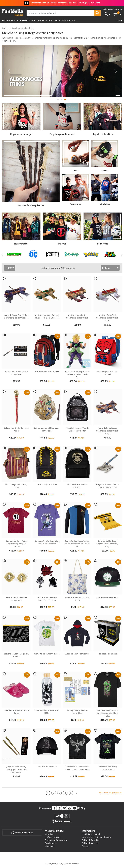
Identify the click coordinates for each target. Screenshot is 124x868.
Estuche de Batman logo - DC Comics (16, 655)
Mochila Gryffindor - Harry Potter (16, 486)
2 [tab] (62, 101)
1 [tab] (58, 101)
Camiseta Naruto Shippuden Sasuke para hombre (47, 542)
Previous (9, 71)
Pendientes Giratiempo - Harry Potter (16, 599)
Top (118, 20)
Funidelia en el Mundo (91, 834)
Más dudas (50, 846)
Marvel (62, 244)
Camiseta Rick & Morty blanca (47, 654)
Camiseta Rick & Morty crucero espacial (108, 768)
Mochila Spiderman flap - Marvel (108, 373)
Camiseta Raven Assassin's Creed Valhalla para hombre (77, 768)
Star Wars (103, 244)
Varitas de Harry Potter (31, 205)
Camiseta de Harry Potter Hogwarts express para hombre (16, 544)
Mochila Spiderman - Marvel (47, 371)
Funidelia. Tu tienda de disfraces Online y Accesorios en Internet (13, 13)
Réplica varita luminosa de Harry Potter (16, 373)
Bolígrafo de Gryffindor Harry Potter (16, 429)
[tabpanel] (62, 71)
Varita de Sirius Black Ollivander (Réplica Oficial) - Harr (108, 318)
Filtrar (9, 268)
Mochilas (105, 204)
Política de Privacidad (91, 840)
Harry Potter (21, 244)
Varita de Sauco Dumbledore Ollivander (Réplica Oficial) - (16, 316)
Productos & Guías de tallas (57, 840)
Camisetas (75, 204)
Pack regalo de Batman (108, 654)
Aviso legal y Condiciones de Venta (97, 837)
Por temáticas (25, 20)
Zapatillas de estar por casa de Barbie (16, 712)
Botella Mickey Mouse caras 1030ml (47, 712)
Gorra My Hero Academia (108, 597)
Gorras (105, 171)
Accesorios (44, 20)
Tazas (75, 171)
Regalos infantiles (103, 134)
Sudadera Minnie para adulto (77, 654)
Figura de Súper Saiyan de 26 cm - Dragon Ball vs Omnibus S (77, 374)
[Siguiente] (77, 793)
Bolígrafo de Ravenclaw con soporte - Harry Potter (108, 486)
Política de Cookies (90, 843)
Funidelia (6, 28)
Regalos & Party (64, 20)
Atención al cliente (22, 833)
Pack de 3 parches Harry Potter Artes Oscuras (47, 599)
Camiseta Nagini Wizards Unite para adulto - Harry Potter (108, 713)
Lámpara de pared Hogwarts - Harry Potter (47, 429)
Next (115, 71)
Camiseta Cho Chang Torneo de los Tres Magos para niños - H (77, 544)
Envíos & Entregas (53, 837)
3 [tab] (65, 101)
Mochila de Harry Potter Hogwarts (77, 486)
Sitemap (85, 846)
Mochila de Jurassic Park (47, 484)
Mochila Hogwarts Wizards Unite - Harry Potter (77, 429)
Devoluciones (51, 843)
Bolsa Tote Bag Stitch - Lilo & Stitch (77, 599)
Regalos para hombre (62, 134)
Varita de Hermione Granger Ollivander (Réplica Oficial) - (47, 316)
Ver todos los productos (111, 793)
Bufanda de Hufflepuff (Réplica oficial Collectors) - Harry (108, 544)
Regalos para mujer (21, 134)
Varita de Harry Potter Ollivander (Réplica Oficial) (77, 316)
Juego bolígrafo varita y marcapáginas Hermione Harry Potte (16, 769)
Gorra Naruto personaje (47, 767)
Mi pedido (49, 834)
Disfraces (8, 20)
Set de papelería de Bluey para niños (77, 712)
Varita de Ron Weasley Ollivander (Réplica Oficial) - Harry (108, 431)
